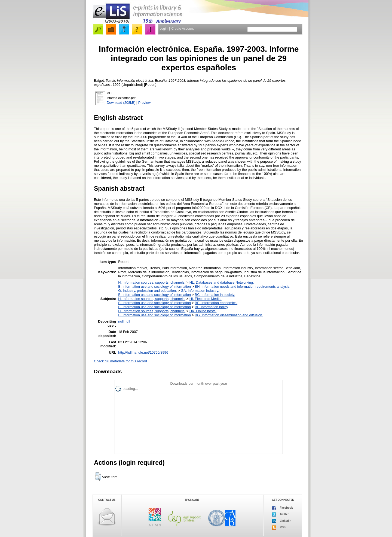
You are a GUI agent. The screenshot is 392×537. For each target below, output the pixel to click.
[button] (98, 477)
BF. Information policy (212, 307)
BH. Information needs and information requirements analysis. (243, 286)
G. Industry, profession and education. (147, 291)
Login (163, 29)
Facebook (282, 508)
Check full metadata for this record (120, 361)
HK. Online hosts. (203, 311)
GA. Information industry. (200, 291)
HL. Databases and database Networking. (222, 282)
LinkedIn (282, 521)
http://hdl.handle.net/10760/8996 (143, 352)
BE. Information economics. (216, 303)
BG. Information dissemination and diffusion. (229, 315)
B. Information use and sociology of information (154, 286)
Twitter (280, 514)
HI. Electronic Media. (206, 299)
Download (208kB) (121, 103)
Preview (145, 103)
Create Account (182, 29)
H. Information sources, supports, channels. (152, 282)
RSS (279, 527)
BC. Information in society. (215, 295)
